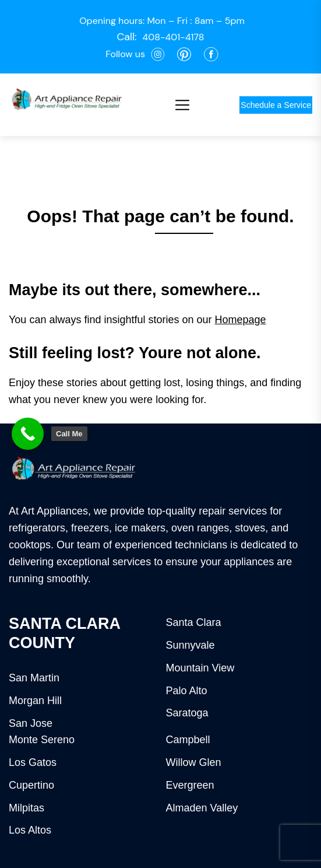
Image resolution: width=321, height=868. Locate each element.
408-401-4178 (174, 37)
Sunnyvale (191, 645)
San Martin (34, 678)
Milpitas (27, 808)
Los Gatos (33, 762)
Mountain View (200, 668)
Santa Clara (194, 622)
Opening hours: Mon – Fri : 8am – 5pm (162, 21)
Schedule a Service (276, 105)
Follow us (125, 54)
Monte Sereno (42, 740)
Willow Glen (194, 762)
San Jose (31, 723)
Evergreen (190, 785)
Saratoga (187, 713)
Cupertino (31, 785)
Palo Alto (187, 691)
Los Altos (30, 830)
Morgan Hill (35, 701)
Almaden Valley (202, 808)
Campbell (188, 740)
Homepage (241, 320)
